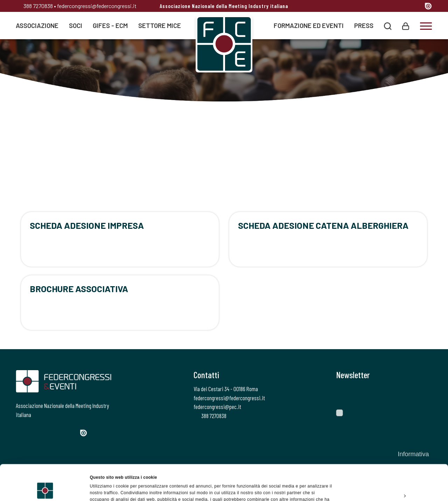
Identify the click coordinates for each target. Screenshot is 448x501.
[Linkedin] (403, 7)
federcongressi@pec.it (217, 407)
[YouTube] (416, 7)
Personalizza (390, 462)
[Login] (406, 25)
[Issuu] (428, 6)
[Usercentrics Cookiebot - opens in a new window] (45, 488)
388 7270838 (34, 6)
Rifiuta (389, 478)
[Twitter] (378, 7)
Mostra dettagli (105, 488)
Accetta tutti (389, 446)
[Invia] (422, 394)
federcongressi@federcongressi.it (97, 6)
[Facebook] (366, 7)
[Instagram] (391, 7)
